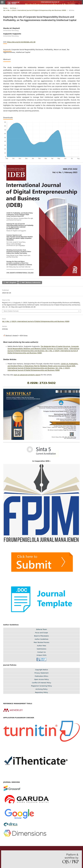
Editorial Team (41, 629)
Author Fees (41, 646)
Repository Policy (41, 692)
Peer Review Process (42, 642)
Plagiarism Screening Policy (41, 686)
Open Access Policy (42, 679)
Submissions (41, 649)
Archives (13, 8)
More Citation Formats (11, 311)
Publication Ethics (41, 676)
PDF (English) (11, 282)
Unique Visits (42, 655)
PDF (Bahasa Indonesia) (31, 282)
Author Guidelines (41, 639)
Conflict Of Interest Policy (42, 683)
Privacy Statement (42, 673)
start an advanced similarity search (27, 375)
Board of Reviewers (41, 636)
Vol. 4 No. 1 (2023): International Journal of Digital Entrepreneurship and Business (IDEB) (35, 10)
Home (5, 8)
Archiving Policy (41, 689)
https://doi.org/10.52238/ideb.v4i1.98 (21, 42)
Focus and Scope (41, 633)
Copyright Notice (41, 670)
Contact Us (41, 652)
